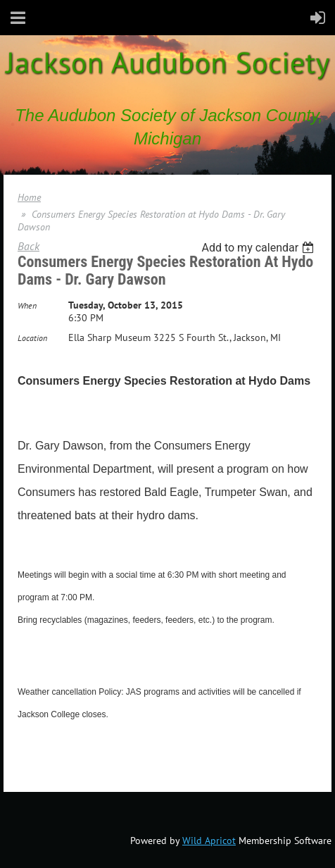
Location (32, 338)
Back (29, 246)
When (27, 305)
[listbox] (259, 248)
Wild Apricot (209, 841)
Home (29, 197)
